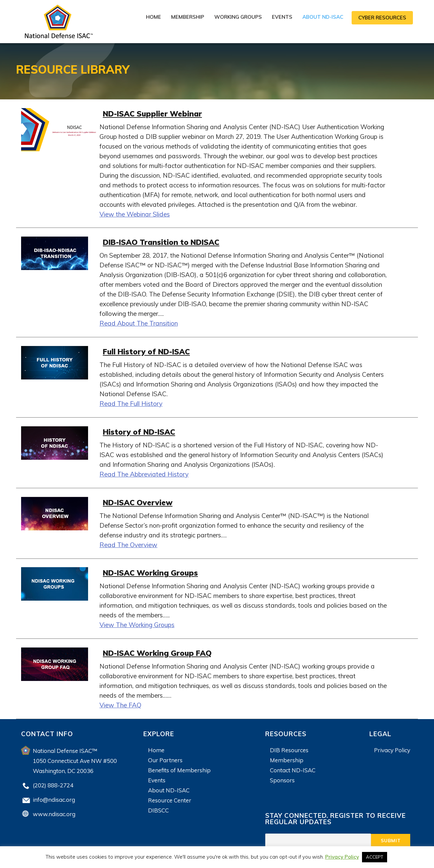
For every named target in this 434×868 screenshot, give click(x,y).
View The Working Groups (137, 623)
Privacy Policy (392, 748)
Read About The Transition (139, 323)
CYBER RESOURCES (382, 18)
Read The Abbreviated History (144, 473)
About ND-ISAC (323, 17)
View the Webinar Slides (135, 214)
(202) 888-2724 (53, 783)
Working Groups (238, 17)
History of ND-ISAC (144, 430)
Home (154, 17)
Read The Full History (131, 403)
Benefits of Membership (179, 768)
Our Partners (165, 758)
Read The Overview (128, 543)
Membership (188, 17)
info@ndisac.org (54, 797)
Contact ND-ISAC (293, 768)
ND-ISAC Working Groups (157, 571)
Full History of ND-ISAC (153, 351)
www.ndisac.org (54, 812)
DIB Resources (289, 748)
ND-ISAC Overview (142, 501)
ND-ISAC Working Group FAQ (164, 651)
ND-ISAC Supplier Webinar (159, 113)
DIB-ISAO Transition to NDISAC (169, 241)
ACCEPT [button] (375, 857)
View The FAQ (120, 703)
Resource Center (170, 798)
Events (282, 17)
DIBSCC (158, 808)
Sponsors (282, 778)
